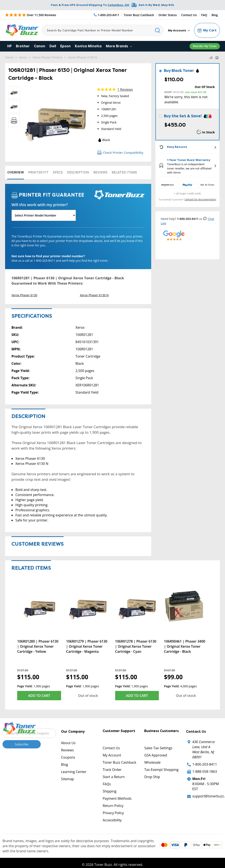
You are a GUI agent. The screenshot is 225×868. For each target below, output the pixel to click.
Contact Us (189, 15)
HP (9, 46)
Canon (40, 46)
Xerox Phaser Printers (48, 57)
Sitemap (68, 779)
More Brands (119, 46)
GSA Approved (156, 755)
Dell (53, 46)
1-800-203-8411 (205, 764)
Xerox (23, 57)
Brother (23, 46)
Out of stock (88, 696)
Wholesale (152, 762)
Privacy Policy (113, 813)
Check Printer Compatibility (120, 152)
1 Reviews (125, 89)
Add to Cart (39, 696)
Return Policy (113, 806)
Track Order (112, 770)
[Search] (103, 30)
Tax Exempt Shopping (161, 770)
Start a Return (114, 777)
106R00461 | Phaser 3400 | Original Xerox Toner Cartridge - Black (184, 646)
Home (9, 57)
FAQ (204, 15)
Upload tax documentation (200, 199)
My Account (179, 30)
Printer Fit (38, 172)
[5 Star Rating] (31, 15)
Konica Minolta (88, 46)
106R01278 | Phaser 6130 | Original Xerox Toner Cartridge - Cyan (136, 646)
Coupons (68, 757)
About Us (68, 743)
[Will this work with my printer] (44, 215)
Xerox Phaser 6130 (24, 295)
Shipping (110, 791)
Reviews (100, 172)
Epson (65, 46)
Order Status (168, 15)
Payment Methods (117, 798)
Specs (58, 172)
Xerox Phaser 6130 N (82, 57)
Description (78, 172)
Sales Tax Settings (158, 748)
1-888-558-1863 (205, 772)
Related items (124, 172)
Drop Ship (152, 777)
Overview (16, 172)
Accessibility (112, 820)
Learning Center (74, 772)
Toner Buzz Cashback (139, 15)
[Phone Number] (107, 15)
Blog (215, 15)
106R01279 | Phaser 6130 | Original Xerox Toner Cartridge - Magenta (87, 646)
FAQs (107, 784)
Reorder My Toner (205, 46)
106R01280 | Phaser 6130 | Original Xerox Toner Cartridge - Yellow (38, 646)
